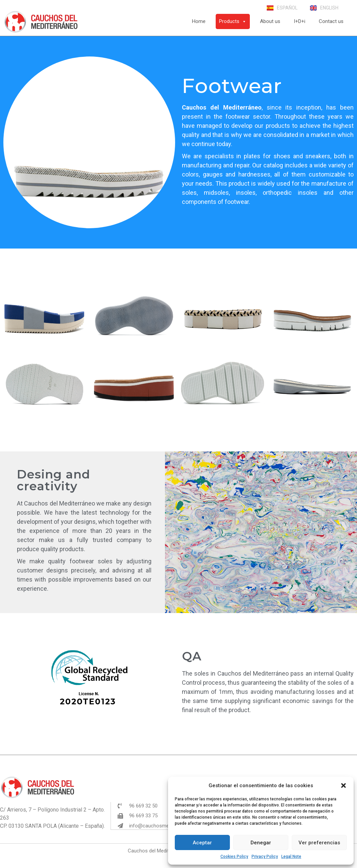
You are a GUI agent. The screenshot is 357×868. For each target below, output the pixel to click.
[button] (343, 785)
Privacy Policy (265, 857)
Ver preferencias (319, 843)
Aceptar (202, 843)
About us (270, 21)
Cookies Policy (234, 857)
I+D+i (300, 21)
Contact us (331, 21)
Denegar (261, 843)
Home (199, 21)
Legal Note (291, 857)
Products (233, 21)
